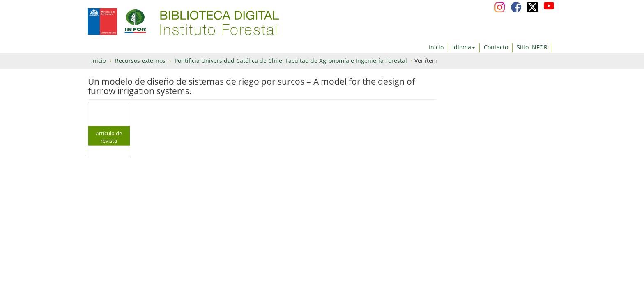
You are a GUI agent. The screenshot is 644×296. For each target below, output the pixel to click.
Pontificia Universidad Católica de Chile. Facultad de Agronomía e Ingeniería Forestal (291, 61)
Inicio (436, 47)
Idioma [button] (464, 47)
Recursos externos (140, 61)
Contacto (496, 47)
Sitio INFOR (532, 47)
